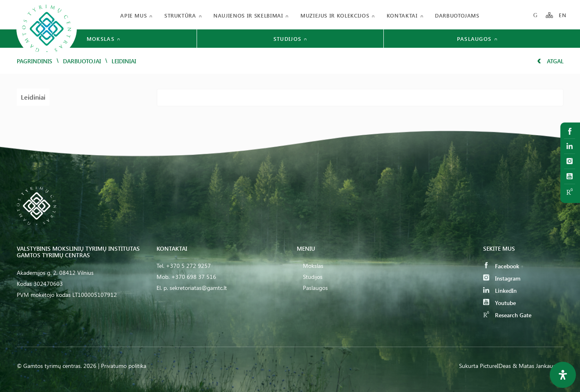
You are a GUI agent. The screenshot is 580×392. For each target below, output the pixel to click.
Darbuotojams (457, 15)
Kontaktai (402, 15)
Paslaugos (315, 288)
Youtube (499, 303)
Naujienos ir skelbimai (248, 15)
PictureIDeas (495, 366)
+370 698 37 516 (194, 277)
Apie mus (133, 15)
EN (563, 15)
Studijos (313, 277)
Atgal (550, 61)
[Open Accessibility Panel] (563, 375)
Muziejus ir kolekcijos (335, 15)
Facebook (501, 266)
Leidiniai (33, 97)
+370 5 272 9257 (188, 266)
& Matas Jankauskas (538, 366)
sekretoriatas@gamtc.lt (198, 288)
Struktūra (180, 15)
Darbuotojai (82, 61)
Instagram (502, 278)
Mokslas (313, 266)
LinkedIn (500, 291)
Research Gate (507, 315)
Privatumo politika (124, 366)
